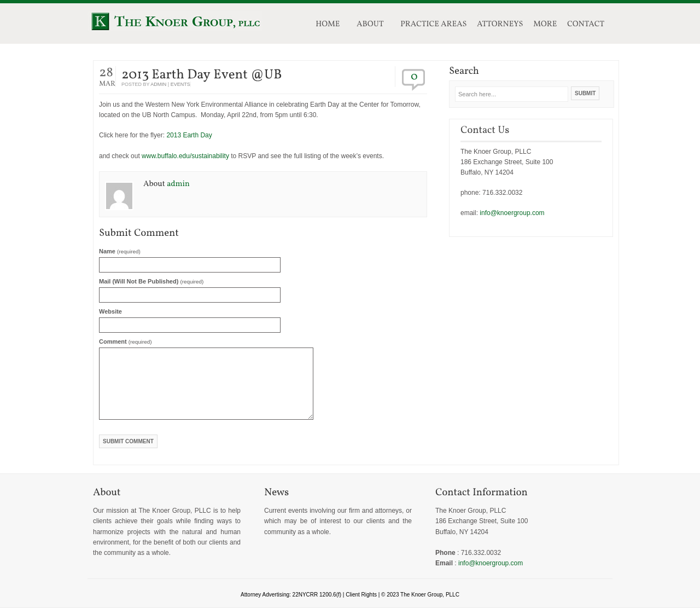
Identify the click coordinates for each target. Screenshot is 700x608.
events (180, 84)
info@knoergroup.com (512, 213)
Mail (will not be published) (151, 281)
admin (158, 84)
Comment (126, 341)
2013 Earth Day (189, 135)
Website (110, 311)
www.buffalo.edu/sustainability (185, 156)
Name (120, 251)
